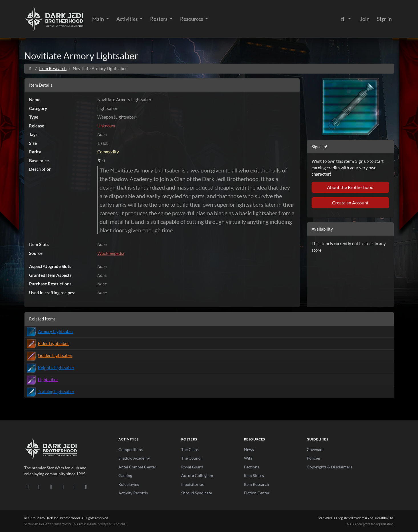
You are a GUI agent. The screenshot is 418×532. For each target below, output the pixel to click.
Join (365, 19)
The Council (192, 458)
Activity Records (133, 493)
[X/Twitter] (75, 487)
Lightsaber (48, 379)
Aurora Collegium (197, 475)
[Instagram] (63, 487)
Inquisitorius (192, 484)
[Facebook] (51, 487)
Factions (252, 467)
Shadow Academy (134, 458)
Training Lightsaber (56, 391)
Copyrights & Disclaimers (329, 467)
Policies (314, 458)
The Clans (190, 449)
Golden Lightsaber (55, 355)
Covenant (315, 449)
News (249, 449)
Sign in (384, 19)
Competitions (131, 449)
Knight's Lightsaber (56, 367)
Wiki (248, 458)
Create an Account (350, 203)
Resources (192, 19)
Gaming (125, 475)
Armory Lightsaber (56, 331)
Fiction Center (257, 493)
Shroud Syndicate (197, 493)
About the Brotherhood (350, 187)
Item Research (53, 68)
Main (98, 19)
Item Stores (254, 475)
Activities (128, 19)
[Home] (30, 68)
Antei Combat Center (137, 467)
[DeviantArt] (40, 487)
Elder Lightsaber (53, 343)
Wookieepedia (111, 253)
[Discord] (28, 487)
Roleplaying (129, 484)
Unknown (106, 126)
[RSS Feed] (86, 487)
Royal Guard (192, 467)
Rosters (159, 19)
